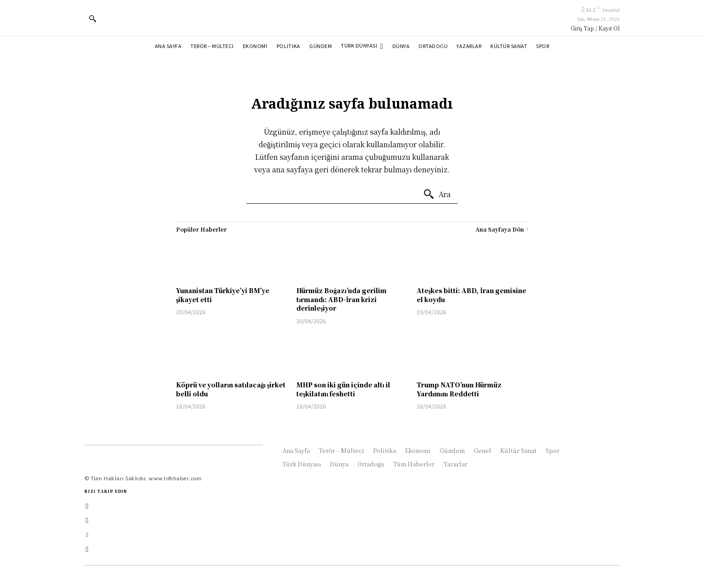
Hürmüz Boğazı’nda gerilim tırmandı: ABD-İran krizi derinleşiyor (341, 299)
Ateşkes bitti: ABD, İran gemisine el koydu (471, 295)
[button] (92, 18)
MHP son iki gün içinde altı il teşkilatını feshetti (343, 389)
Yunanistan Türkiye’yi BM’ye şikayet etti (223, 295)
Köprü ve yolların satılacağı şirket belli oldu (231, 389)
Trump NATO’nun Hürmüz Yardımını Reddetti (459, 389)
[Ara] (437, 194)
